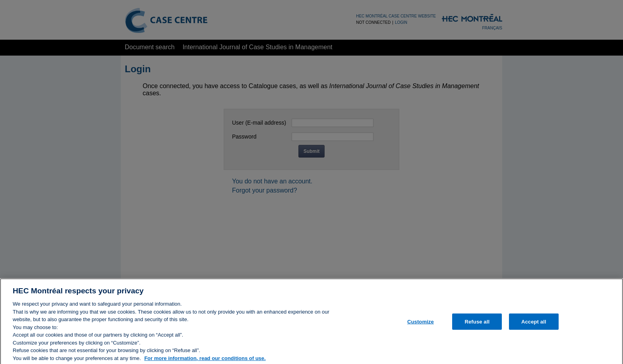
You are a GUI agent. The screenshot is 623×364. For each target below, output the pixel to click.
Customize (421, 328)
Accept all (534, 328)
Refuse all (477, 328)
